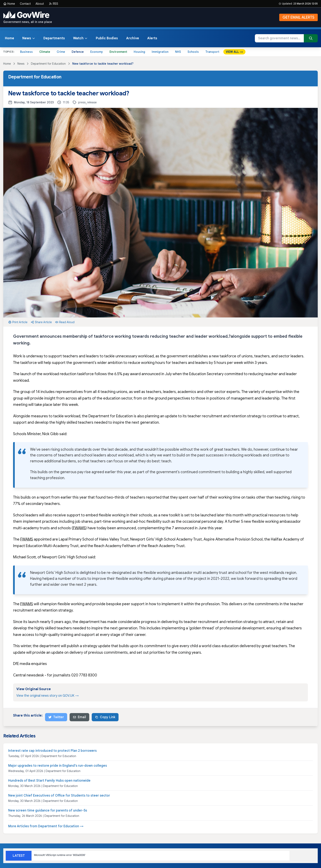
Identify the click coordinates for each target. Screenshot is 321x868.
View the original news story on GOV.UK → (47, 696)
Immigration (160, 52)
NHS (178, 52)
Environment (118, 52)
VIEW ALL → (234, 52)
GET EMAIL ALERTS (298, 17)
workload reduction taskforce (68, 374)
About (40, 4)
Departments (54, 38)
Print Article (18, 322)
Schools (193, 52)
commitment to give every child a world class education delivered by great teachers (216, 646)
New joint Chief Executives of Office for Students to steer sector (59, 796)
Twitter (56, 717)
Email (79, 717)
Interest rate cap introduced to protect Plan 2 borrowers (52, 751)
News (29, 38)
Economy (97, 52)
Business (26, 52)
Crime (61, 52)
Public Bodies (107, 38)
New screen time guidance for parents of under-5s (48, 810)
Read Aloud (65, 322)
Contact (25, 4)
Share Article (41, 322)
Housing (139, 52)
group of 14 (30, 392)
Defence (78, 52)
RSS (53, 4)
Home (9, 4)
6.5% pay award (127, 374)
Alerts (152, 38)
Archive (133, 38)
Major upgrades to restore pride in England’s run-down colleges (58, 766)
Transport (212, 52)
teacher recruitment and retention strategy (225, 416)
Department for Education (48, 64)
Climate (45, 52)
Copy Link (105, 717)
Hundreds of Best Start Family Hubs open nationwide (49, 781)
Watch (80, 38)
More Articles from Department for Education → (46, 826)
